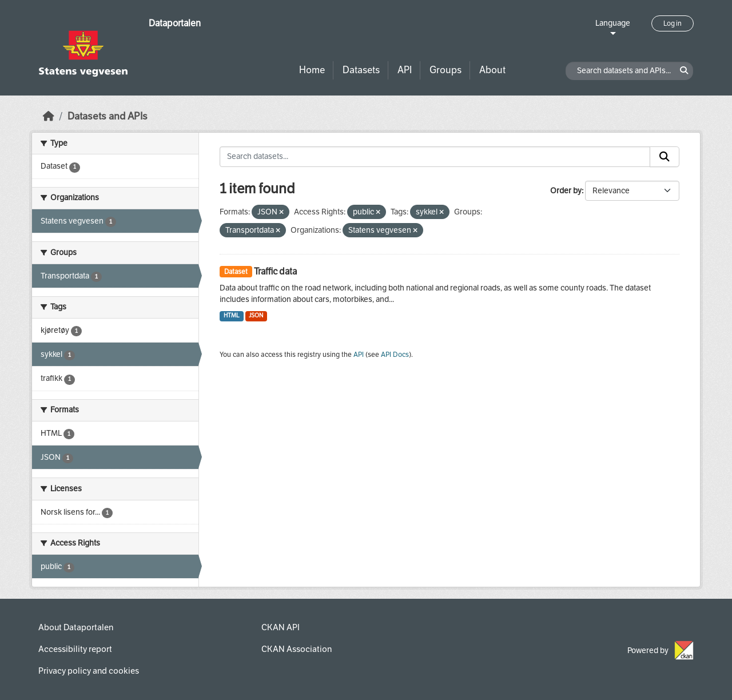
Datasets (361, 70)
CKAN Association (297, 649)
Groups (445, 70)
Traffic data (275, 271)
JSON (256, 315)
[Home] (49, 116)
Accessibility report (75, 649)
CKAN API (281, 627)
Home (312, 70)
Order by (566, 191)
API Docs (395, 355)
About (492, 70)
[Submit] (665, 157)
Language (613, 23)
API (405, 70)
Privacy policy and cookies (89, 671)
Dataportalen (175, 23)
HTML (232, 315)
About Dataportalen (76, 627)
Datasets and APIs (108, 116)
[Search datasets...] (435, 157)
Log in (673, 23)
